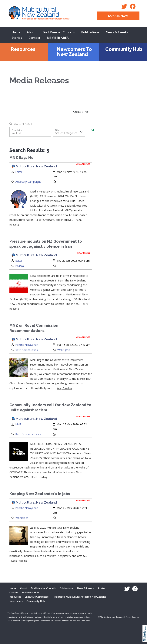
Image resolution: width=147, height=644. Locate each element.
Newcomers (16, 601)
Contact (34, 38)
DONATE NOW (118, 16)
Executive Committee (37, 597)
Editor (19, 172)
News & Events (117, 32)
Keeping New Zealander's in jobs (40, 494)
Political (20, 266)
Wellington (64, 350)
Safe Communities (27, 350)
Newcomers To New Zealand (74, 52)
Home (16, 32)
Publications (90, 32)
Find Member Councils (59, 32)
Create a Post (81, 112)
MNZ (18, 424)
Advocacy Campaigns (28, 182)
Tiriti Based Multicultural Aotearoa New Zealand (79, 597)
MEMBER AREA (58, 38)
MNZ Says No (22, 158)
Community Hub (124, 49)
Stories (17, 38)
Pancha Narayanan (27, 345)
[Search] (93, 130)
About (31, 32)
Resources (23, 49)
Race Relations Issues (28, 434)
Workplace (22, 518)
